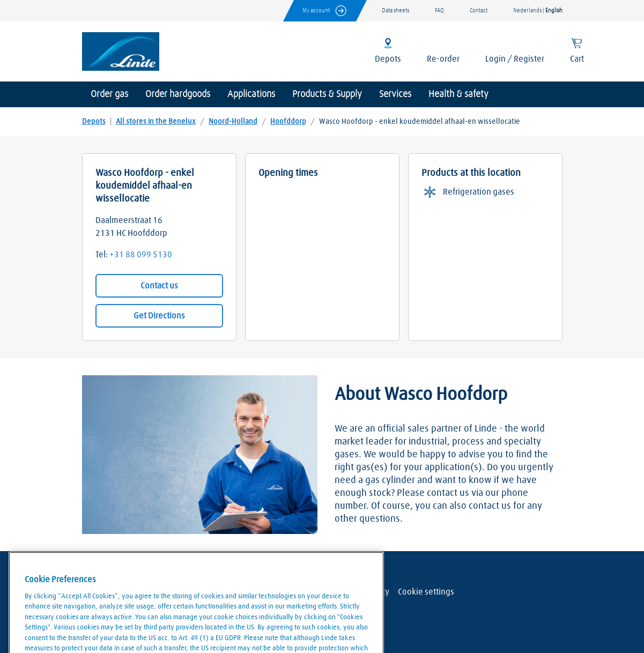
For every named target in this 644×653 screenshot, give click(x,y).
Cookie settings (426, 592)
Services (395, 94)
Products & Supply (327, 94)
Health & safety (458, 94)
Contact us (159, 286)
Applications (251, 94)
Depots (94, 122)
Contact (479, 10)
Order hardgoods (178, 94)
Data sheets (395, 10)
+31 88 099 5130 (141, 255)
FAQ (439, 10)
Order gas (109, 94)
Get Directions (159, 316)
